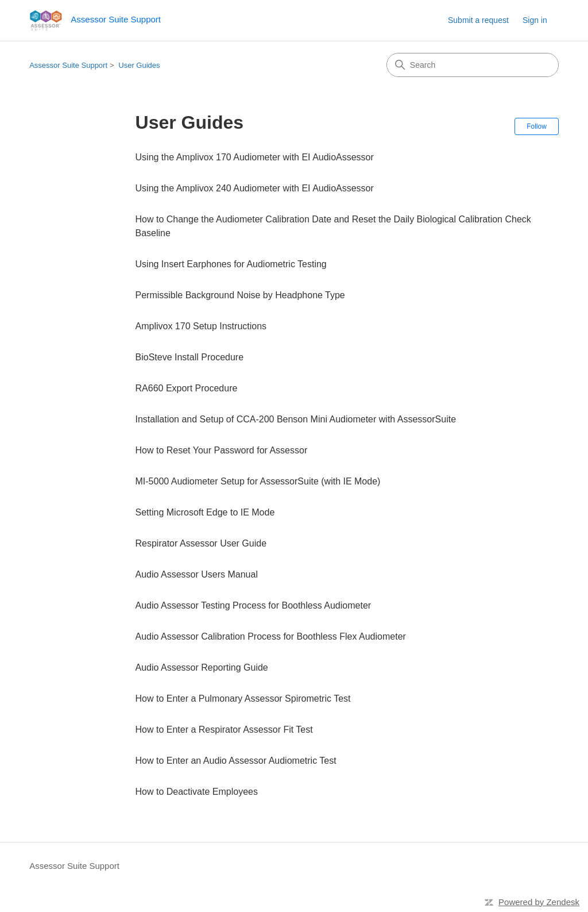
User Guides (139, 65)
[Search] (473, 65)
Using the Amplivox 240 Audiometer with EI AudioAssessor (255, 188)
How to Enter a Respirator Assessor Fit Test (224, 730)
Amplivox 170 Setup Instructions (201, 326)
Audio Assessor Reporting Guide (202, 667)
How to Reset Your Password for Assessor (222, 450)
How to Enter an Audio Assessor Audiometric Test (236, 761)
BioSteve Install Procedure (190, 357)
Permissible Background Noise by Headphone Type (240, 295)
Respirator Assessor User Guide (201, 543)
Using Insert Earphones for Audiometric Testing (231, 264)
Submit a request (478, 20)
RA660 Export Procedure (187, 388)
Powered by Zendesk (539, 902)
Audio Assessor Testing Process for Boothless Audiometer (254, 605)
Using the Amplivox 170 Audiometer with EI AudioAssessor (255, 157)
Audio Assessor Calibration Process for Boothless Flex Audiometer (271, 636)
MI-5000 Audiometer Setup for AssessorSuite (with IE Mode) (258, 481)
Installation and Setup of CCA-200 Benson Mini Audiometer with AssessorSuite (296, 419)
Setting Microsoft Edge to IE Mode (205, 512)
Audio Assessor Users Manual (197, 574)
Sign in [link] (535, 20)
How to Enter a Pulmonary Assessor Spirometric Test (243, 699)
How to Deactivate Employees (197, 792)
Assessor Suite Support (68, 65)
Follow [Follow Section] (537, 126)
